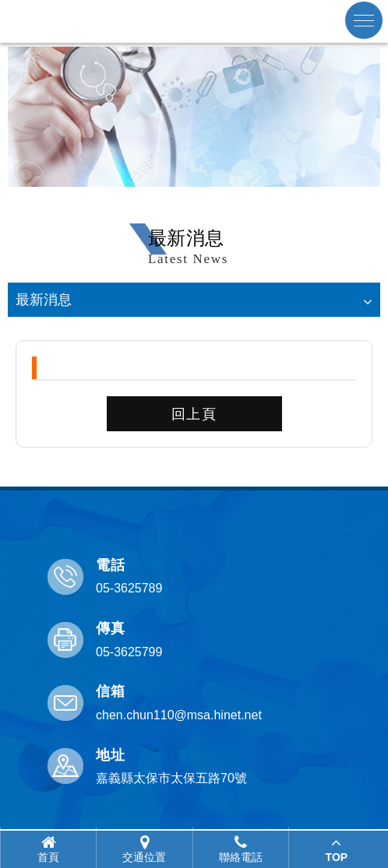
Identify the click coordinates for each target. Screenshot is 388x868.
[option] (194, 117)
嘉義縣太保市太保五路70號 (171, 778)
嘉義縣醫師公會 (194, 21)
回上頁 (194, 414)
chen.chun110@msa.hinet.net (179, 715)
